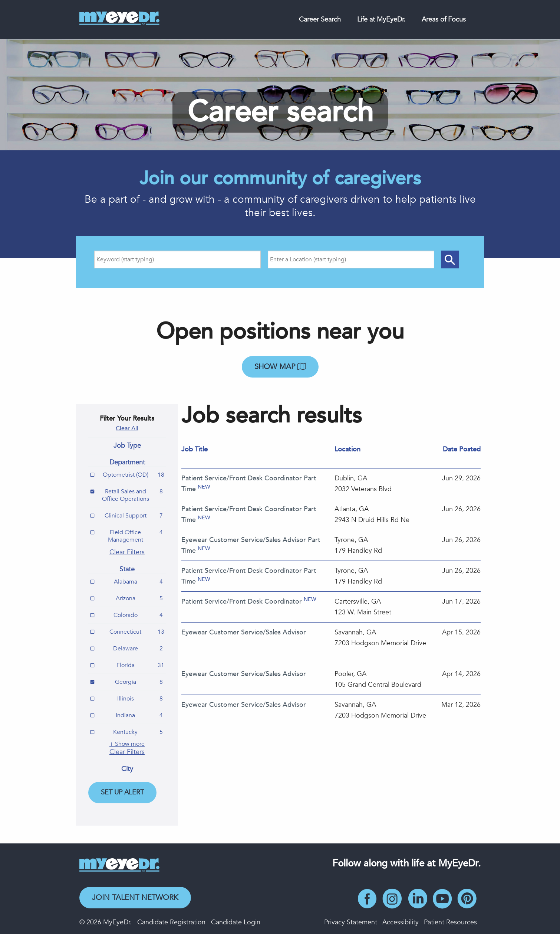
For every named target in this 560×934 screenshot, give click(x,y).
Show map (280, 367)
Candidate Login (236, 922)
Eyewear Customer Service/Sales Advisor (244, 632)
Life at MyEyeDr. (381, 19)
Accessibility (401, 922)
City (127, 769)
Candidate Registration (171, 922)
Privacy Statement (351, 922)
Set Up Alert (122, 792)
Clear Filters (127, 552)
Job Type (127, 446)
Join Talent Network (135, 897)
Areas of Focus (444, 19)
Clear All (127, 428)
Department (127, 463)
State (127, 569)
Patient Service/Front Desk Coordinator (242, 602)
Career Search (320, 19)
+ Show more (127, 744)
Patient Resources (450, 922)
